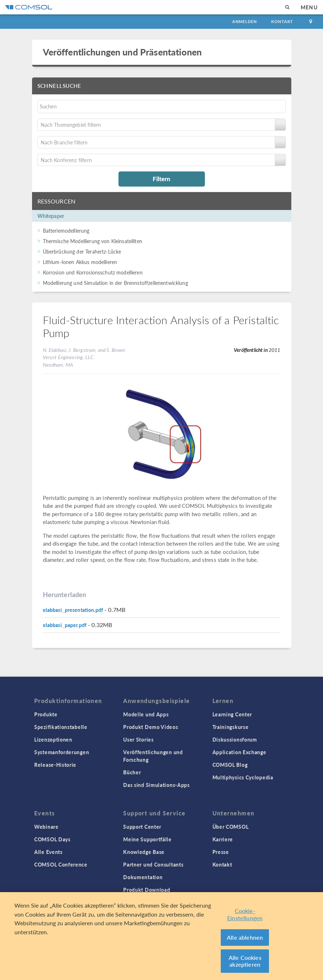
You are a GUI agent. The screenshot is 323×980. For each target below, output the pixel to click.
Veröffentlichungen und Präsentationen (122, 52)
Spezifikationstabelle (61, 727)
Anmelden (245, 21)
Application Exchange (239, 752)
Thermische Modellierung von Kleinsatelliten (93, 241)
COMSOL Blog (230, 765)
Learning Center (232, 714)
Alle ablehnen (245, 937)
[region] (161, 936)
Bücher (132, 772)
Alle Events (48, 852)
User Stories (138, 739)
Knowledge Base (144, 852)
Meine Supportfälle (147, 839)
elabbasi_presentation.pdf (73, 610)
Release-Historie (55, 765)
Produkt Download (147, 890)
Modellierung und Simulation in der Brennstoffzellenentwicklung (115, 283)
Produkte (46, 714)
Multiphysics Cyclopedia (243, 777)
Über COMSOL (231, 827)
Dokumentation (143, 877)
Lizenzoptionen (53, 739)
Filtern (161, 179)
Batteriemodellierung (66, 231)
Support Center (142, 827)
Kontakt (282, 21)
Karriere (223, 839)
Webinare (46, 827)
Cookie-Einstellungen (245, 914)
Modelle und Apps (146, 714)
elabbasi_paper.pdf (65, 625)
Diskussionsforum (235, 739)
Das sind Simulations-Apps (156, 785)
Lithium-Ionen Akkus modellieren (80, 262)
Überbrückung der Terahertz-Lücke (82, 251)
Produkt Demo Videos (151, 727)
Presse (221, 852)
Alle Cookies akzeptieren (245, 961)
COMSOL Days (52, 839)
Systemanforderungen (62, 752)
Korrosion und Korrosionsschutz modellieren (93, 272)
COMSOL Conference (61, 864)
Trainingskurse (231, 727)
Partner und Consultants (153, 864)
